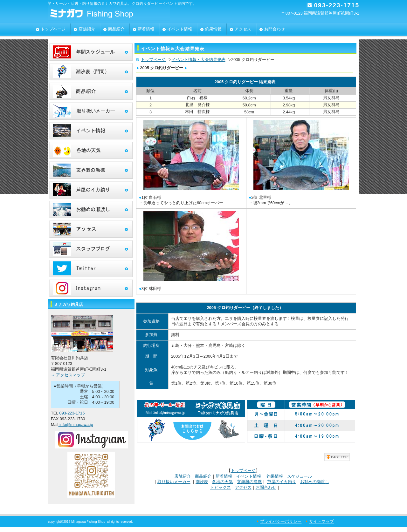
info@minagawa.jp (76, 424)
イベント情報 (249, 476)
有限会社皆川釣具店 (111, 13)
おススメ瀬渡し (91, 209)
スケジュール (300, 476)
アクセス (243, 487)
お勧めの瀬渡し (315, 482)
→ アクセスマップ (68, 375)
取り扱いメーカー (174, 482)
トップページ (153, 60)
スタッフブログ (91, 249)
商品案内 (91, 91)
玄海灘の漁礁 (249, 482)
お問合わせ (266, 487)
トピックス (221, 487)
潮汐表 (202, 482)
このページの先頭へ (337, 457)
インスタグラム (91, 288)
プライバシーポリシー (281, 521)
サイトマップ (321, 521)
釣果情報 (275, 476)
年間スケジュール (91, 52)
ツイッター (91, 269)
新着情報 (224, 476)
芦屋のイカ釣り (282, 482)
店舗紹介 (183, 476)
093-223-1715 (72, 413)
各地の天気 (222, 482)
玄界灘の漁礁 (91, 170)
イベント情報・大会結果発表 (199, 60)
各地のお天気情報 (91, 150)
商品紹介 (203, 476)
